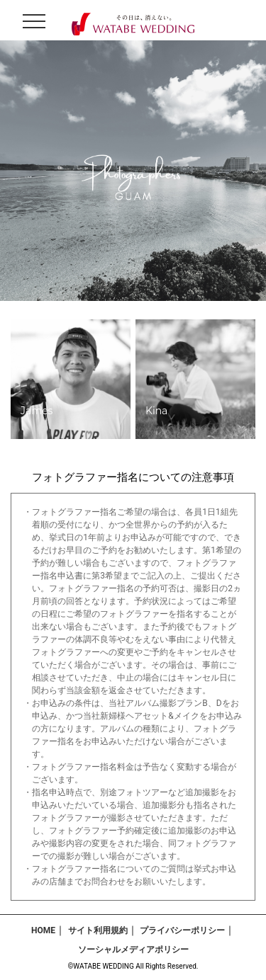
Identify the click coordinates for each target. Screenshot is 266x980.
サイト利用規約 (98, 930)
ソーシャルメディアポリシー (133, 950)
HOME (43, 930)
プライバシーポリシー (182, 930)
